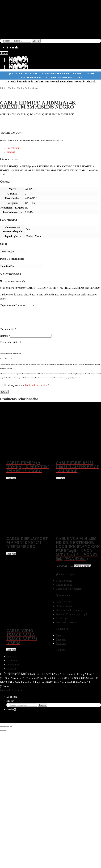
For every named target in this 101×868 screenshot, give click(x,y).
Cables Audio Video (27, 88)
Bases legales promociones (70, 593)
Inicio (3, 88)
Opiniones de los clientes (69, 614)
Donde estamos (64, 610)
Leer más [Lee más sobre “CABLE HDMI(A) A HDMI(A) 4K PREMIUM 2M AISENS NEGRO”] (11, 482)
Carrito (11, 713)
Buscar (36, 41)
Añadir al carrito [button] (82, 570)
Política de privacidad (37, 389)
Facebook (61, 647)
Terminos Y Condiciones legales (73, 618)
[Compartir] (8, 730)
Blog (58, 639)
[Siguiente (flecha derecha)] (4, 734)
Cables (12, 88)
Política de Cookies (66, 626)
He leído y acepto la (25, 389)
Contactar (11, 660)
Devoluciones (13, 668)
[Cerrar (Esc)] (11, 730)
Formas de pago (64, 585)
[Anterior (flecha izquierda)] (1, 734)
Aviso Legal (62, 622)
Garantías (11, 672)
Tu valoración (8, 333)
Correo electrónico (11, 346)
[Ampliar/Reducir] (1, 730)
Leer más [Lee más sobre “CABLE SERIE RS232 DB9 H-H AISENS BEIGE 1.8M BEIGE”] (61, 482)
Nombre (5, 340)
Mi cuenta (12, 47)
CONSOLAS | (16, 68)
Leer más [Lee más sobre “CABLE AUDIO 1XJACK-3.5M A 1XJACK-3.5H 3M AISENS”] (11, 654)
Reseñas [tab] (11, 152)
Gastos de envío (64, 589)
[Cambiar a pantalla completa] (4, 730)
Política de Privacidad (11, 694)
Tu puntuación (8, 305)
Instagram (61, 643)
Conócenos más (64, 606)
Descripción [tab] (13, 148)
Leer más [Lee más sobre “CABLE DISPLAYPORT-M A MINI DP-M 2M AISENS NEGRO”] (11, 558)
